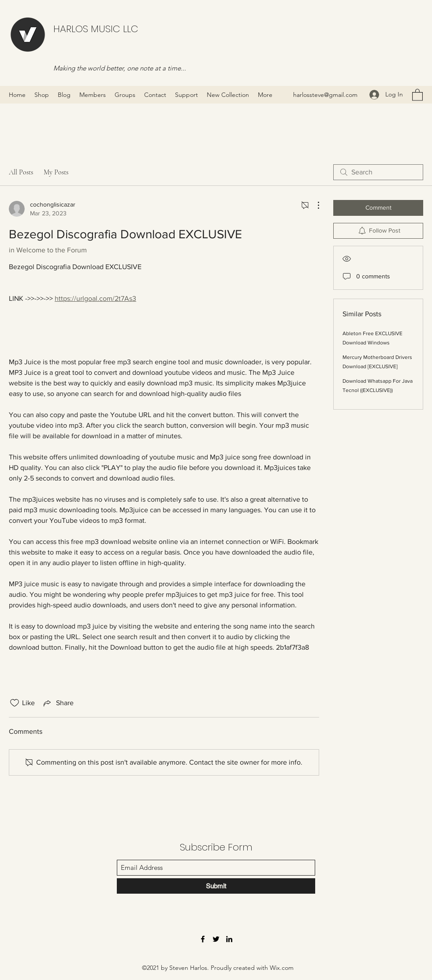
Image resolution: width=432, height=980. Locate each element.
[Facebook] (203, 939)
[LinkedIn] (229, 939)
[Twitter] (216, 939)
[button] (417, 94)
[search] (378, 172)
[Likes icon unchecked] (15, 703)
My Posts (56, 172)
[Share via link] (58, 703)
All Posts (21, 172)
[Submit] (216, 886)
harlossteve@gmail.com (325, 95)
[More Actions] (314, 205)
